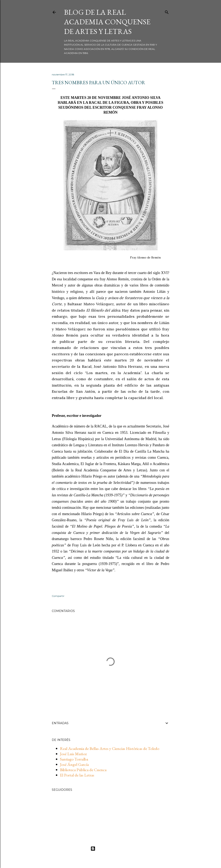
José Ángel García (74, 764)
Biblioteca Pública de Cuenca (83, 770)
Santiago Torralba (74, 759)
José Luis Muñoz (73, 754)
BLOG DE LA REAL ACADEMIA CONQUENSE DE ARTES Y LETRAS (107, 22)
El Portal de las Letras (77, 775)
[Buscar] (167, 11)
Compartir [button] (58, 596)
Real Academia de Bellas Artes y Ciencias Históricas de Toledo (110, 748)
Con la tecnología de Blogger (111, 849)
